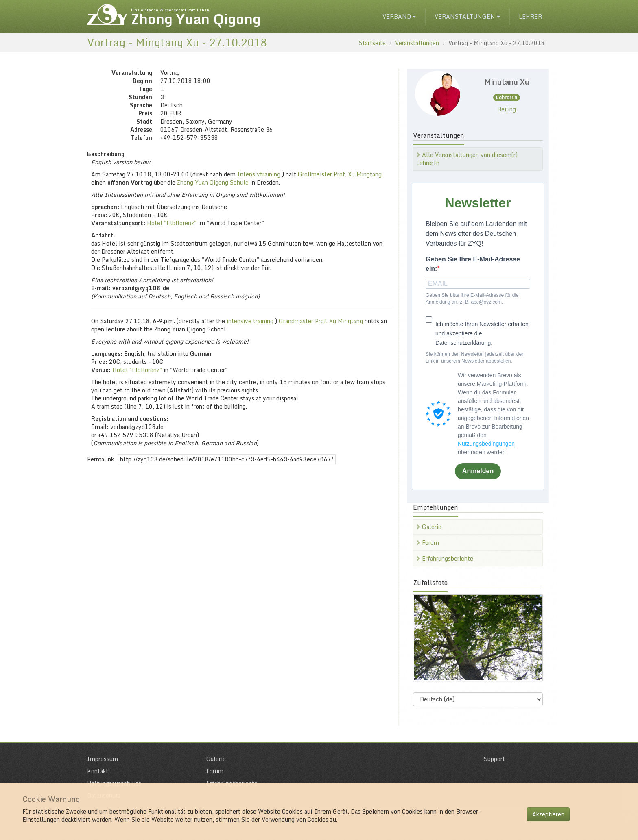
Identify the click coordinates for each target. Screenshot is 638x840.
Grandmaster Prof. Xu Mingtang (321, 321)
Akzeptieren (548, 814)
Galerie (429, 527)
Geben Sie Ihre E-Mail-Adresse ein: (473, 264)
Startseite (372, 43)
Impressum (103, 759)
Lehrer (530, 16)
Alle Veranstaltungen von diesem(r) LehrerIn (467, 159)
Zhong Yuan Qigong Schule (213, 182)
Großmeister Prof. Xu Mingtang (340, 174)
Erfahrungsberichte (445, 558)
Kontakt (98, 771)
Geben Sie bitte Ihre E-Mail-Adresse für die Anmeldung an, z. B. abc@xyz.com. (472, 299)
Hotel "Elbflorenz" (172, 223)
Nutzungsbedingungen (486, 444)
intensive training (250, 321)
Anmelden (478, 471)
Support (494, 759)
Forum (428, 543)
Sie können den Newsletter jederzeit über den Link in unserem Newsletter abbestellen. (475, 358)
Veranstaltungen (467, 16)
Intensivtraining (259, 174)
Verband (399, 16)
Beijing (507, 109)
